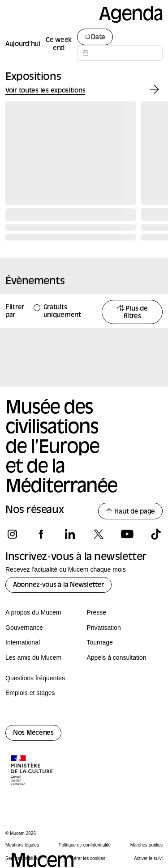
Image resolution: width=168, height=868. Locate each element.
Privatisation (104, 628)
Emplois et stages (30, 693)
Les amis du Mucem (33, 657)
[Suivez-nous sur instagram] (12, 534)
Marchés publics (146, 845)
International (23, 642)
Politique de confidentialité (85, 845)
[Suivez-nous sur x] (98, 534)
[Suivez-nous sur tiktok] (156, 534)
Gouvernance (24, 628)
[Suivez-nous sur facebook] (41, 534)
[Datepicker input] (120, 53)
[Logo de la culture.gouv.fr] (32, 771)
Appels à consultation (117, 657)
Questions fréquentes (35, 678)
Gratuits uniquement (62, 312)
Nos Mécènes (33, 733)
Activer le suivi (148, 858)
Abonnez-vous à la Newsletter (58, 585)
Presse (97, 612)
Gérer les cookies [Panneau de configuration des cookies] (88, 858)
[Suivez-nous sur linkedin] (70, 534)
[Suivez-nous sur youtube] (127, 534)
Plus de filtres (132, 312)
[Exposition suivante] (154, 90)
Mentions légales (22, 845)
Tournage (100, 642)
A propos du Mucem (33, 612)
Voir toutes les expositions (45, 91)
